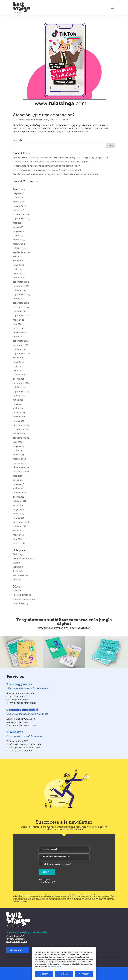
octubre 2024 (20, 248)
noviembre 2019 (21, 429)
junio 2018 (18, 480)
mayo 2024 (18, 265)
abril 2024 (18, 269)
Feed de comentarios (24, 599)
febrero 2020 (19, 417)
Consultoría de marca (17, 722)
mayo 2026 (18, 193)
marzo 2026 (19, 202)
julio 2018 (18, 476)
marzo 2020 (19, 412)
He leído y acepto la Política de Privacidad (57, 864)
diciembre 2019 (21, 425)
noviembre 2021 (21, 345)
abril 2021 (18, 366)
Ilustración (18, 571)
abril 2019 (18, 450)
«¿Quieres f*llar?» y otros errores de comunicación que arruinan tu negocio (51, 162)
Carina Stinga (22, 120)
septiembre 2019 (21, 438)
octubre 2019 (20, 434)
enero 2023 (18, 299)
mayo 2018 (18, 484)
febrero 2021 (19, 374)
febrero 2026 (19, 206)
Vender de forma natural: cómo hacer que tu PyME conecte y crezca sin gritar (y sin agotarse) (60, 157)
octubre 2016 (20, 526)
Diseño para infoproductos (20, 751)
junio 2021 (18, 358)
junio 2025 (18, 227)
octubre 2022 (20, 311)
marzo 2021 (19, 370)
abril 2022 (18, 324)
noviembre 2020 (21, 383)
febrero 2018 (19, 493)
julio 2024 (18, 256)
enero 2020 (19, 421)
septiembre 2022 (21, 315)
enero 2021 (18, 379)
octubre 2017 (19, 501)
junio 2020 (18, 400)
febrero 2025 (19, 244)
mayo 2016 (18, 535)
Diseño (16, 563)
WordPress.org (20, 603)
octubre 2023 (20, 290)
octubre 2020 (20, 387)
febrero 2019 (19, 459)
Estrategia (18, 567)
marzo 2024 (19, 273)
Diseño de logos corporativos (21, 703)
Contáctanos (17, 950)
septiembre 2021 (21, 353)
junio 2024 (18, 261)
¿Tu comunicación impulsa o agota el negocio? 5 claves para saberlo (48, 170)
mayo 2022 (18, 320)
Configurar (84, 974)
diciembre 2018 (21, 467)
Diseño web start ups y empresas (23, 747)
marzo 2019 (19, 455)
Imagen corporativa (16, 696)
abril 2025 (18, 235)
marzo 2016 (19, 543)
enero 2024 (18, 278)
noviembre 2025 (21, 214)
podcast (17, 580)
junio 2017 (18, 505)
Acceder (17, 591)
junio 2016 (18, 530)
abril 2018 (18, 488)
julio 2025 (18, 223)
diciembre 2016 (21, 522)
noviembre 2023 (21, 286)
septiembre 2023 (21, 294)
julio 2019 (18, 442)
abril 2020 (18, 408)
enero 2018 (18, 497)
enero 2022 (18, 337)
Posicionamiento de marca (20, 693)
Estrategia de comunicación (21, 719)
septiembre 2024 (21, 252)
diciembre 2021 (21, 341)
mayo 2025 (18, 231)
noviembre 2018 (21, 471)
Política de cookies (55, 966)
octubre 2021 (19, 349)
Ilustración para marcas (18, 700)
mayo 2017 (18, 509)
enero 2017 (18, 518)
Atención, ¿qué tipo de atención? (44, 115)
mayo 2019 (18, 446)
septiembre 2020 (22, 391)
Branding (45, 120)
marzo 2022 (19, 328)
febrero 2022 (19, 332)
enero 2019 (18, 463)
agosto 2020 (19, 396)
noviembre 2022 (21, 307)
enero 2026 (19, 210)
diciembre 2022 (21, 303)
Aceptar (44, 974)
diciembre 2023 (21, 282)
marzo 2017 (19, 514)
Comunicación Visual (59, 120)
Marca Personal (21, 575)
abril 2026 (18, 197)
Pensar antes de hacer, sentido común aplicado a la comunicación (46, 166)
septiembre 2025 (21, 219)
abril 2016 (18, 539)
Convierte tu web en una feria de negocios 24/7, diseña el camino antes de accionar (56, 174)
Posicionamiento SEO (17, 741)
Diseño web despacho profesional (24, 744)
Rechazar (64, 974)
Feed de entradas (22, 595)
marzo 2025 (19, 240)
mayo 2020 (18, 404)
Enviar (47, 872)
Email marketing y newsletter (21, 725)
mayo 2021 (18, 362)
